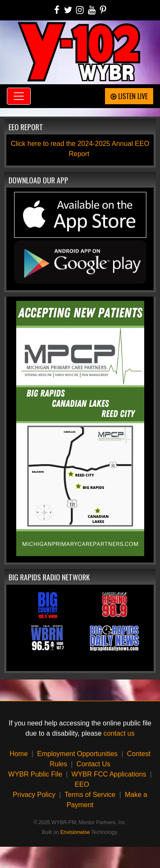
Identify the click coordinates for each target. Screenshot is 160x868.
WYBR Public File (35, 774)
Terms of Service (90, 795)
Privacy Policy (34, 795)
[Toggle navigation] (19, 96)
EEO (82, 784)
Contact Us (93, 764)
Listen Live (129, 96)
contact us (119, 733)
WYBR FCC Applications (109, 774)
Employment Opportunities (77, 754)
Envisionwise (75, 832)
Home (19, 754)
